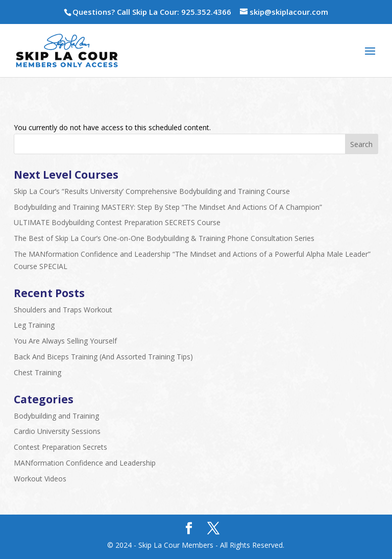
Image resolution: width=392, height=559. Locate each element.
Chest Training (38, 372)
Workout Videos (40, 479)
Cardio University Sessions (57, 431)
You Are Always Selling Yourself (65, 341)
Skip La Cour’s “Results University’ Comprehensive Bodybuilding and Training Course (152, 191)
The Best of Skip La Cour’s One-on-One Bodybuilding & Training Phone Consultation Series (164, 238)
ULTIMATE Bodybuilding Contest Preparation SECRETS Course (117, 222)
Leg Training (34, 325)
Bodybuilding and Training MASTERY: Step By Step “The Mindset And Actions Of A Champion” (168, 207)
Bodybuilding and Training (56, 416)
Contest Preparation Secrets (60, 447)
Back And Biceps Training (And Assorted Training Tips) (103, 357)
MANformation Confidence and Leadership (85, 463)
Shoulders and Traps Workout (63, 310)
